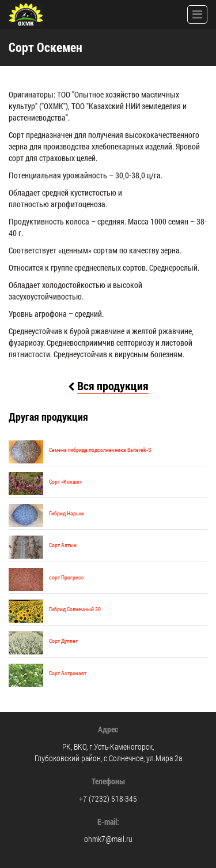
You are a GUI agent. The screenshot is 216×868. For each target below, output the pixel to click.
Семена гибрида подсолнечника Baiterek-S (100, 450)
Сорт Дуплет (63, 641)
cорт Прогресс (67, 577)
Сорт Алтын (63, 545)
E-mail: (108, 822)
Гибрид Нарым (66, 513)
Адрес (108, 729)
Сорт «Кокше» (65, 482)
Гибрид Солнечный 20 (75, 609)
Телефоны (108, 781)
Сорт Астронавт (68, 673)
